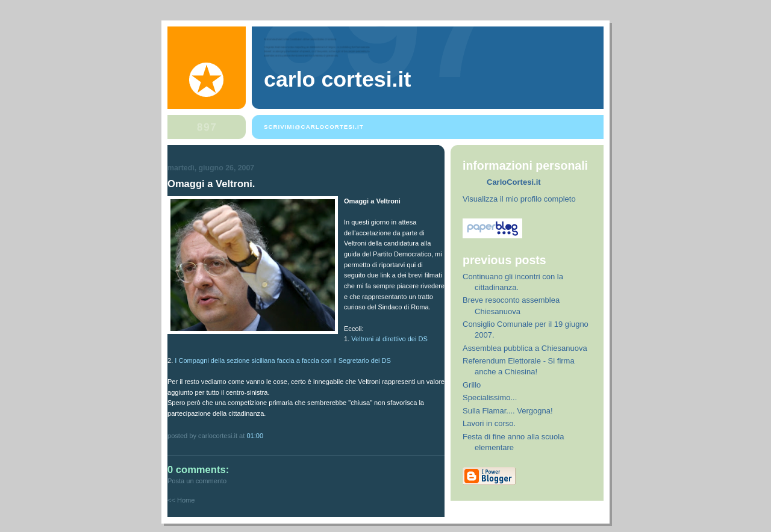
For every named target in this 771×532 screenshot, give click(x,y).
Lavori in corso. (489, 423)
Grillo (472, 385)
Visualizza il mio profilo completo (519, 199)
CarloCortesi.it (514, 182)
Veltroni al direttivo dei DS (389, 339)
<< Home (181, 500)
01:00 (255, 436)
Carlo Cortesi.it (337, 79)
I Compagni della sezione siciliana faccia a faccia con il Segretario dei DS (283, 360)
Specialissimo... (490, 397)
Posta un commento (197, 481)
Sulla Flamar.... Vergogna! (508, 411)
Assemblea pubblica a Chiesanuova (525, 348)
